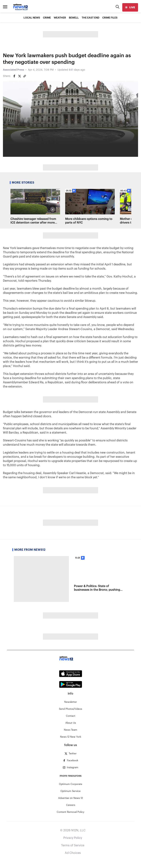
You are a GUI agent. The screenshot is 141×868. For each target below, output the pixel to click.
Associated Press (13, 70)
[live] (130, 7)
